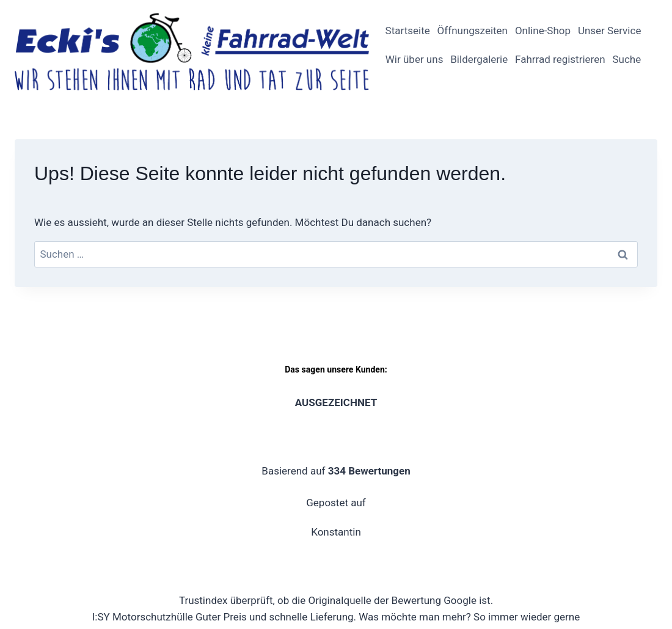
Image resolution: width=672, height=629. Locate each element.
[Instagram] (49, 481)
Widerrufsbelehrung (452, 504)
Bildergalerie (479, 59)
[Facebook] (25, 481)
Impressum (338, 481)
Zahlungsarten (617, 504)
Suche (626, 59)
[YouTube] (73, 481)
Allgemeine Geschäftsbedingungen (571, 481)
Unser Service (609, 31)
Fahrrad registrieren (560, 59)
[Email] (97, 481)
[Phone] (25, 505)
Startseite (408, 31)
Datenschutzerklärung (427, 481)
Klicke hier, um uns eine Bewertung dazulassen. (336, 402)
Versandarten (541, 504)
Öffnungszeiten (473, 31)
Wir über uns (415, 59)
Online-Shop (543, 31)
